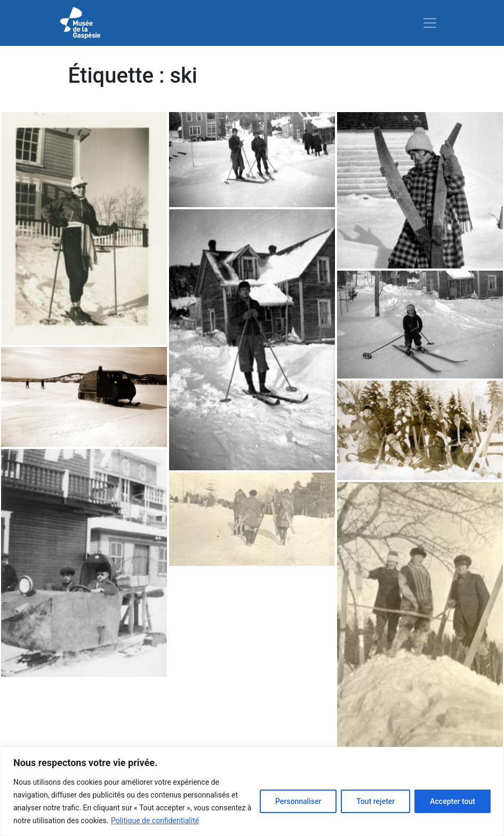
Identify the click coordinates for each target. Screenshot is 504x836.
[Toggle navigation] (430, 23)
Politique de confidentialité (155, 821)
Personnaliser (298, 801)
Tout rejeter (375, 801)
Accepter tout (453, 801)
